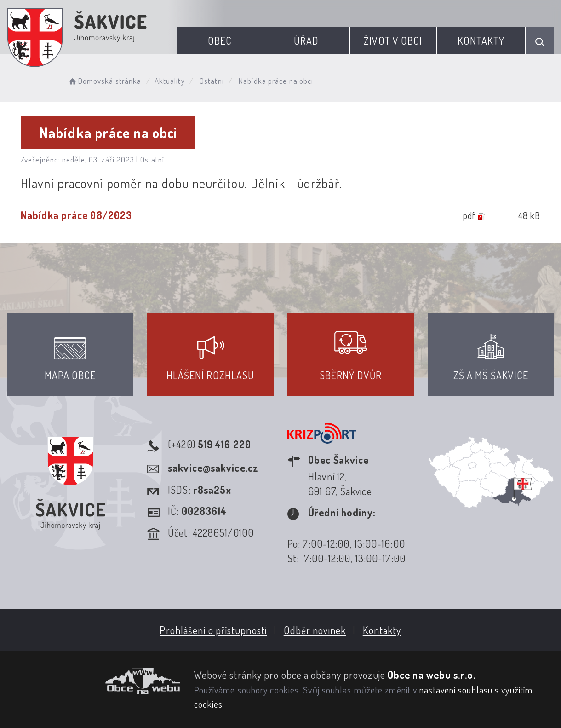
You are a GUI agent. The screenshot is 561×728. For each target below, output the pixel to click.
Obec (220, 40)
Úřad (306, 40)
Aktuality (170, 81)
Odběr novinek (315, 630)
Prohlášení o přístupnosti (213, 630)
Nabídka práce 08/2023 (76, 215)
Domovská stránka (104, 81)
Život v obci (393, 40)
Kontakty (481, 40)
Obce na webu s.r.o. (432, 675)
